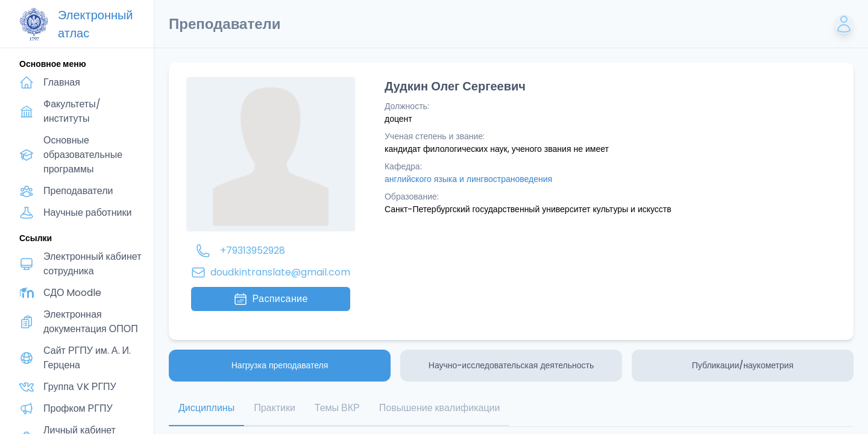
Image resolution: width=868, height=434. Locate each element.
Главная (62, 82)
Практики (275, 408)
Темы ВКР (337, 408)
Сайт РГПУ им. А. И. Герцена (87, 358)
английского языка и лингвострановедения (468, 179)
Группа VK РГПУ (80, 387)
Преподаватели (78, 191)
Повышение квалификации (440, 408)
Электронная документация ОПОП (91, 322)
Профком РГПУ (78, 408)
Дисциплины (206, 408)
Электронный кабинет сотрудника (93, 264)
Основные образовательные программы (83, 155)
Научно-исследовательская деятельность (511, 365)
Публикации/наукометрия (743, 365)
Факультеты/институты (72, 111)
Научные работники (87, 212)
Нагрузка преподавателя (280, 365)
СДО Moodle (72, 293)
